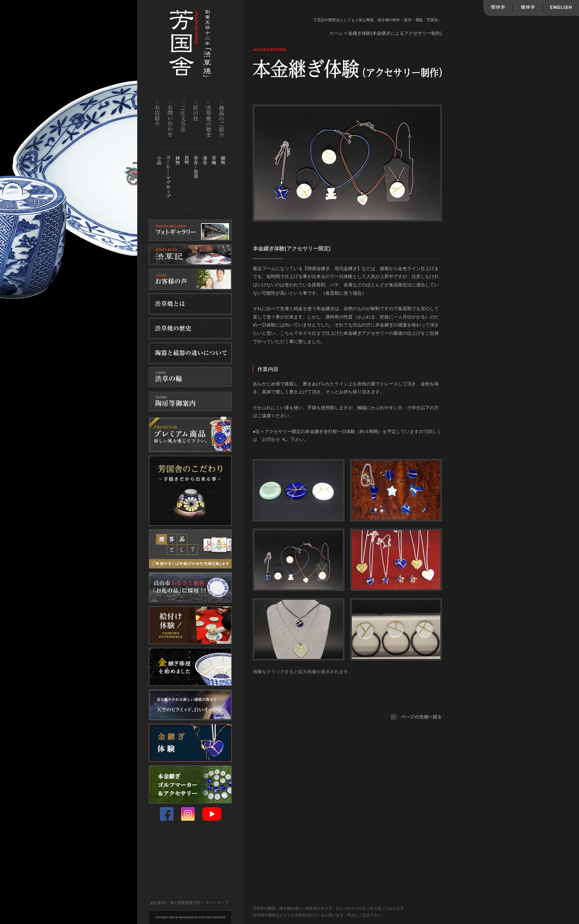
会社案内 (158, 903)
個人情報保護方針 (185, 903)
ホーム (336, 33)
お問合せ (271, 439)
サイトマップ (217, 903)
